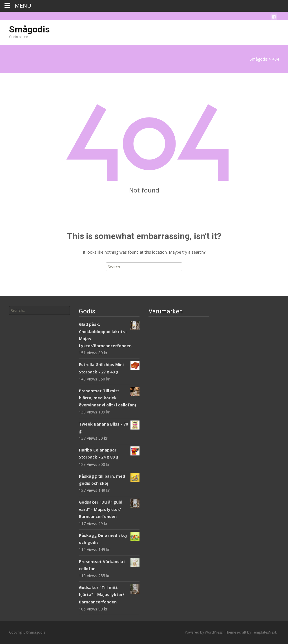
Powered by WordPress (204, 632)
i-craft (242, 632)
